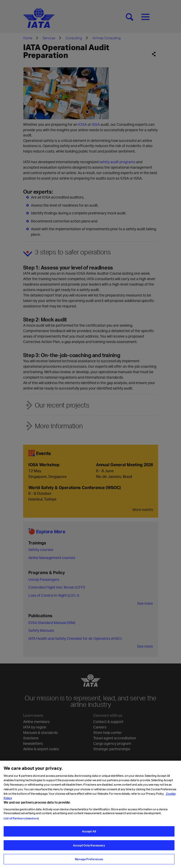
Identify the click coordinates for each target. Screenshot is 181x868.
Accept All (89, 831)
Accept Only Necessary (89, 845)
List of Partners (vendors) (21, 818)
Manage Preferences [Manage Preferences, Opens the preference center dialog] (89, 859)
